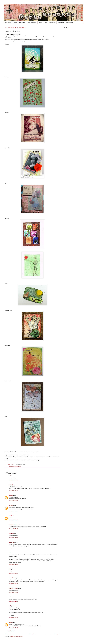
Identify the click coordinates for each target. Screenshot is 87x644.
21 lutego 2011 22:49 (13, 480)
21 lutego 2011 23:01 (13, 490)
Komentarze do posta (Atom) (16, 637)
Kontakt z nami (70, 23)
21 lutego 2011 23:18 (13, 501)
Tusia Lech (11, 534)
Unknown (11, 495)
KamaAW (11, 622)
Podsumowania (12, 467)
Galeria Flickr (52, 23)
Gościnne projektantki (32, 23)
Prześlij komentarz (11, 631)
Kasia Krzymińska (13, 525)
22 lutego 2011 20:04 (13, 583)
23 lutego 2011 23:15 (13, 617)
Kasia (10, 606)
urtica (10, 553)
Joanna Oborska (12, 578)
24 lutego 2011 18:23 (13, 628)
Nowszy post (8, 634)
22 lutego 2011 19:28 (13, 573)
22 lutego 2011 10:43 (13, 520)
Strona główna (8, 23)
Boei (10, 476)
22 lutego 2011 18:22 (13, 564)
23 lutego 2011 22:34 (13, 601)
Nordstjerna (11, 542)
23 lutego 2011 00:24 (13, 592)
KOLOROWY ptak (13, 588)
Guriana (11, 597)
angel (10, 569)
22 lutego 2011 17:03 (13, 548)
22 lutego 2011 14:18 (13, 538)
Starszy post (57, 634)
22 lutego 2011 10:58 (13, 529)
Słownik (40, 23)
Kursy (46, 23)
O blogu (15, 23)
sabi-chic (11, 516)
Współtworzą (22, 23)
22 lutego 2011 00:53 (13, 511)
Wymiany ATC (61, 23)
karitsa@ (11, 485)
